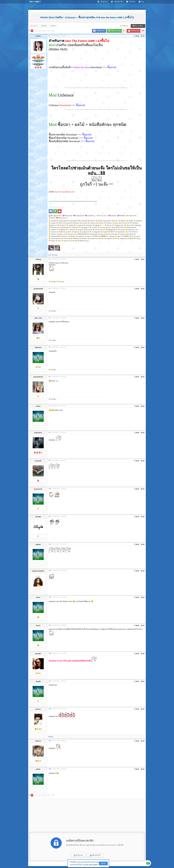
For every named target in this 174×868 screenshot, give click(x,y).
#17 (50, 681)
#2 (49, 259)
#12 (50, 544)
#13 (50, 570)
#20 (50, 769)
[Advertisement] (48, 815)
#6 (49, 376)
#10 (50, 489)
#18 (50, 709)
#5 (49, 347)
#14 (50, 597)
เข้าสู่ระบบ (103, 2)
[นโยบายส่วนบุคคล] (91, 865)
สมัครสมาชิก (117, 2)
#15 (50, 625)
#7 (49, 406)
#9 (49, 460)
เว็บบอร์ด (131, 2)
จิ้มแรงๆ (112, 67)
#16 (50, 653)
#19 (50, 741)
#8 (49, 432)
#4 (49, 318)
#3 (49, 288)
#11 (50, 516)
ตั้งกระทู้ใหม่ (138, 26)
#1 (49, 36)
